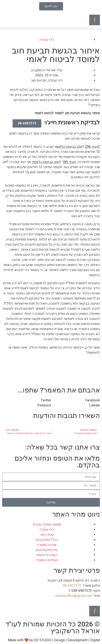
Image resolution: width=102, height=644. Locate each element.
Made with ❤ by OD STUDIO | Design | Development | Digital (54, 640)
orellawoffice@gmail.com (74, 596)
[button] (51, 29)
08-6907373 (72, 586)
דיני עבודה (47, 40)
